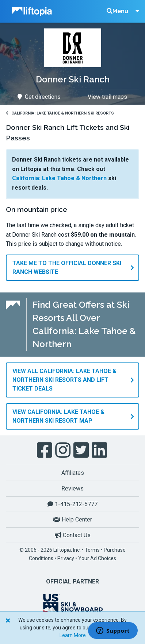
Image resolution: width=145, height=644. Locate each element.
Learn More (73, 635)
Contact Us (73, 535)
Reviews (72, 488)
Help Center (72, 519)
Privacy (66, 558)
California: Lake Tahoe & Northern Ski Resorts (60, 113)
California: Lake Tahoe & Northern (59, 178)
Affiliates (73, 473)
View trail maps (107, 97)
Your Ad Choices (97, 558)
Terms (92, 550)
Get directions (39, 97)
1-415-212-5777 (72, 504)
